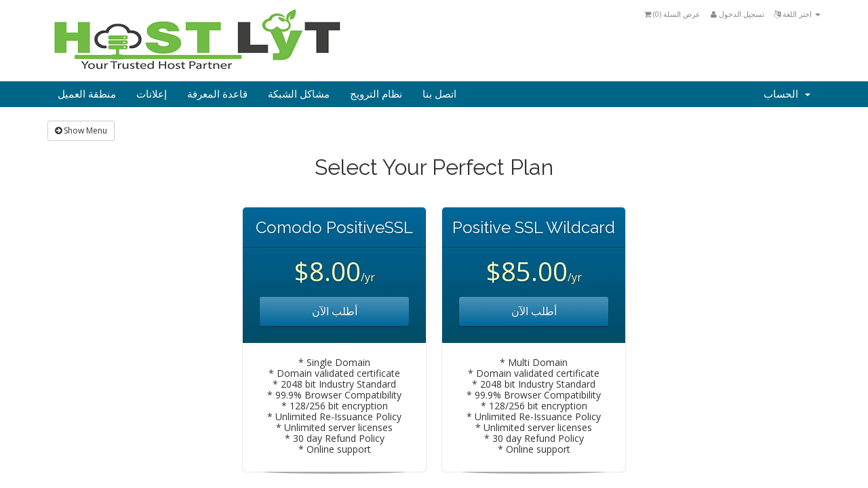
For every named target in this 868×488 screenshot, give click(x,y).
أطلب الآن (335, 311)
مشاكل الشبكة (299, 94)
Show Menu (81, 130)
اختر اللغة (797, 14)
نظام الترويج (376, 94)
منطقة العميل (87, 94)
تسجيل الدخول (737, 14)
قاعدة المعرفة (217, 94)
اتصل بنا (439, 94)
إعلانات (152, 94)
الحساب (787, 94)
